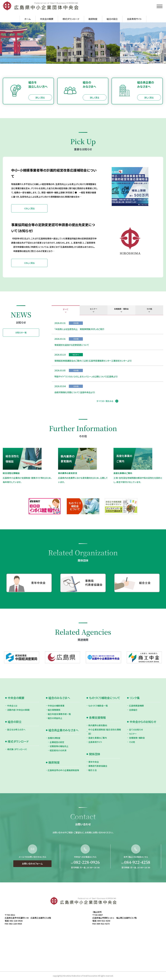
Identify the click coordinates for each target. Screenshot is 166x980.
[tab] (66, 310)
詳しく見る (40, 98)
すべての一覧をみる (105, 401)
